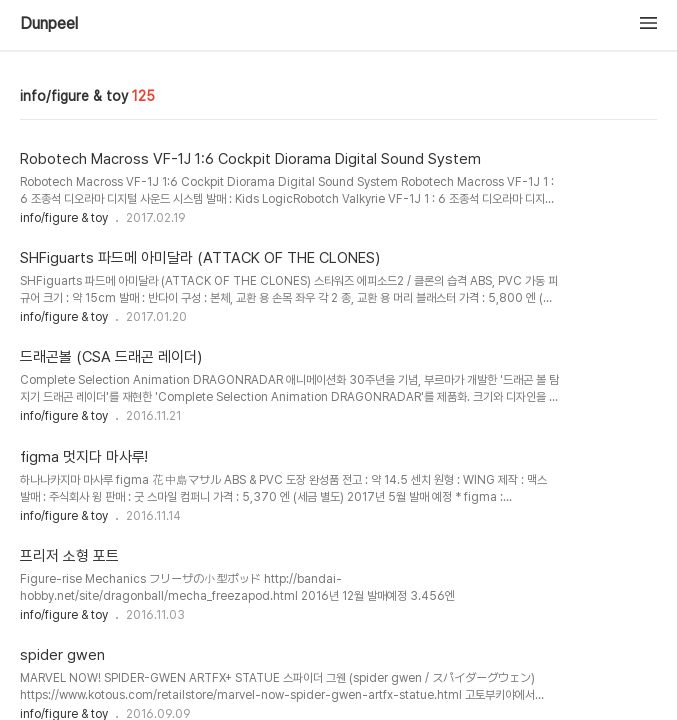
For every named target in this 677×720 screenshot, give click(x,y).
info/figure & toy (64, 218)
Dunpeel (49, 24)
